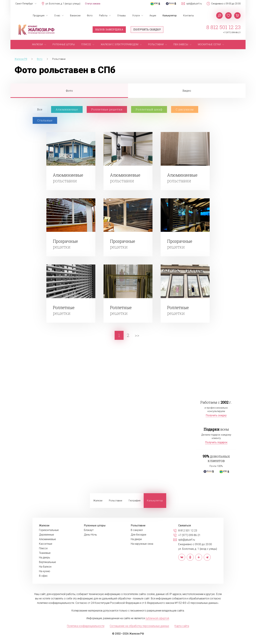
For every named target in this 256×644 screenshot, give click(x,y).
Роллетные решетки (107, 109)
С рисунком (185, 109)
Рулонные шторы (95, 526)
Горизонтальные (49, 530)
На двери (136, 539)
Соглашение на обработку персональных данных (139, 626)
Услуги (136, 16)
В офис (43, 576)
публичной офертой (157, 618)
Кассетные (46, 544)
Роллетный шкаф (149, 109)
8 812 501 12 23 (224, 27)
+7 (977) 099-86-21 (232, 32)
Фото (90, 16)
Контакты (188, 16)
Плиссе (43, 548)
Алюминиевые (67, 109)
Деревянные (47, 535)
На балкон (45, 567)
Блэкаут (89, 530)
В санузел (137, 530)
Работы (103, 16)
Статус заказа (93, 4)
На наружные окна (142, 544)
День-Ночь (90, 535)
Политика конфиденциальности (86, 626)
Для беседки (138, 535)
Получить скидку (147, 29)
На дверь (45, 558)
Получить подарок (216, 442)
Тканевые (45, 553)
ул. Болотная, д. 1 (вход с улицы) (63, 4)
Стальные (45, 120)
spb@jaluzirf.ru (194, 4)
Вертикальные (48, 562)
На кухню (45, 571)
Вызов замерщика (109, 29)
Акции (153, 16)
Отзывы (121, 16)
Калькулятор (170, 16)
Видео (187, 91)
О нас (57, 16)
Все (40, 109)
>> (137, 335)
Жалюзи (98, 501)
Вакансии (75, 16)
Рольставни (116, 501)
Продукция (39, 16)
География (135, 501)
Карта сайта (182, 626)
